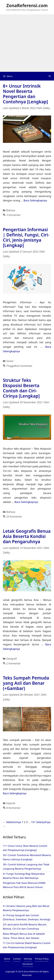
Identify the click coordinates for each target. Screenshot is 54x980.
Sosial (10, 361)
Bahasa (11, 210)
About (7, 959)
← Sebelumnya (12, 822)
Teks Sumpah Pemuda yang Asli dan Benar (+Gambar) (26, 683)
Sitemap (28, 959)
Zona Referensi (31, 971)
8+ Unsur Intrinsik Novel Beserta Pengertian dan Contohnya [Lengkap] (25, 94)
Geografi (12, 659)
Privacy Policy (42, 959)
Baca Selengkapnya (35, 200)
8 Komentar (13, 808)
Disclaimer (28, 964)
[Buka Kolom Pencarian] (50, 76)
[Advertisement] (27, 43)
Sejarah (11, 803)
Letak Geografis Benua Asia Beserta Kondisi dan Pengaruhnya (27, 536)
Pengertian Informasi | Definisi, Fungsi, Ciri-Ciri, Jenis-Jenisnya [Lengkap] (26, 237)
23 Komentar (14, 516)
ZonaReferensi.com (27, 5)
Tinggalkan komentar (19, 366)
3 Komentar (13, 215)
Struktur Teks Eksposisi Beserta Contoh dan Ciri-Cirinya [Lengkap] (21, 388)
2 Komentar (13, 663)
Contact (17, 959)
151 (33, 822)
